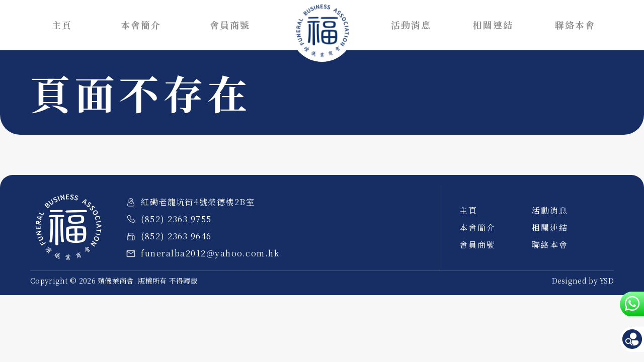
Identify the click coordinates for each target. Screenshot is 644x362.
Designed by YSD (583, 281)
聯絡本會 (575, 25)
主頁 (62, 25)
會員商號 (230, 25)
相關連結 (493, 25)
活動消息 (411, 25)
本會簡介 (141, 25)
